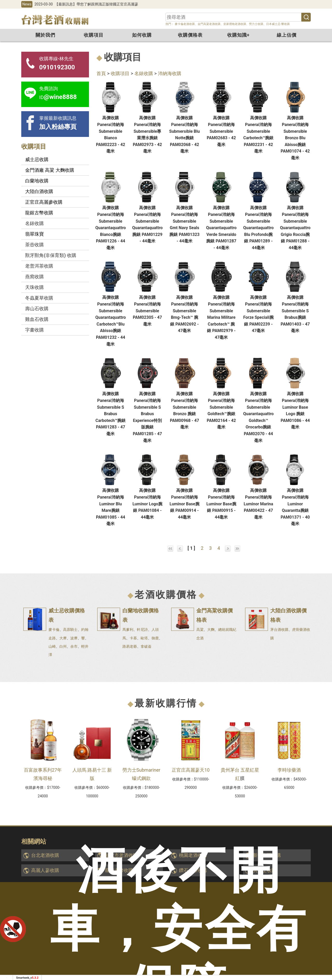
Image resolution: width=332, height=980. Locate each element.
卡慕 (133, 638)
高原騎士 (70, 630)
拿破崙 (146, 646)
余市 (74, 646)
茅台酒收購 (279, 630)
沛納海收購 (170, 73)
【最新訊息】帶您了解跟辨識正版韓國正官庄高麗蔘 (96, 4)
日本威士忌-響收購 (278, 24)
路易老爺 (130, 646)
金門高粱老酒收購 (209, 24)
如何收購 (142, 35)
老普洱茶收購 (39, 266)
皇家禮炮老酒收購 (235, 24)
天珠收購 (34, 287)
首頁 (101, 73)
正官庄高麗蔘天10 (191, 770)
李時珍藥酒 (289, 770)
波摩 (74, 638)
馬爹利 (128, 630)
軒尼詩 (142, 630)
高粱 (200, 630)
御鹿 (155, 638)
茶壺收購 (34, 245)
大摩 (63, 638)
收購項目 (94, 35)
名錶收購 (144, 73)
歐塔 (144, 638)
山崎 (52, 646)
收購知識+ (238, 35)
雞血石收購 (37, 319)
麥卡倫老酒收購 (184, 24)
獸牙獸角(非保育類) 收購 (51, 255)
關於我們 (45, 35)
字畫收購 (34, 330)
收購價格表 (190, 35)
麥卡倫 (54, 630)
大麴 (211, 630)
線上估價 (287, 35)
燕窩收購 (34, 277)
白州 (63, 646)
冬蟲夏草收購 (39, 298)
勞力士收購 (256, 24)
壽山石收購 (37, 309)
